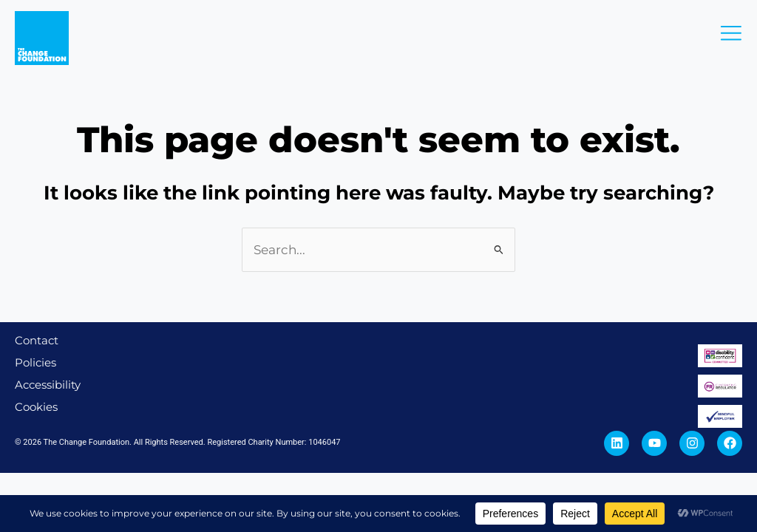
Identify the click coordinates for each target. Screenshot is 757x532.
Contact (37, 340)
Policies (35, 362)
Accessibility (48, 385)
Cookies (36, 407)
